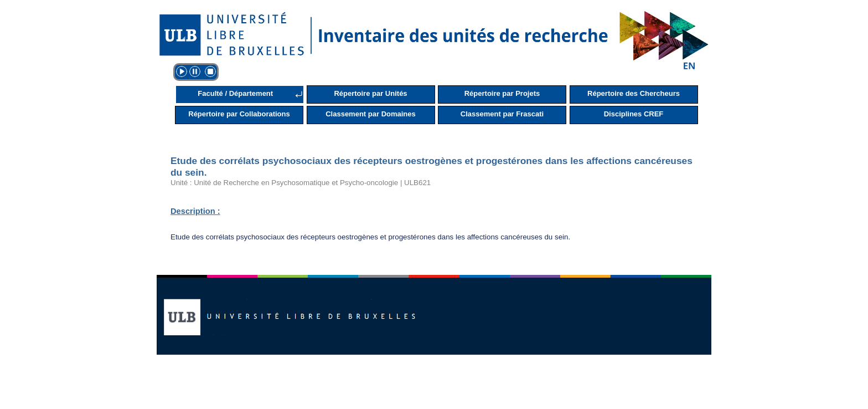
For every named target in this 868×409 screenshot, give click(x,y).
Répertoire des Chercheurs (634, 93)
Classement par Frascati (502, 114)
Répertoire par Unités (370, 93)
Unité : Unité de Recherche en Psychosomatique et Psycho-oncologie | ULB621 (301, 183)
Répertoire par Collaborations (239, 114)
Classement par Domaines (371, 114)
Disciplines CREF (634, 114)
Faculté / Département (235, 93)
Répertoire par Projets (502, 93)
